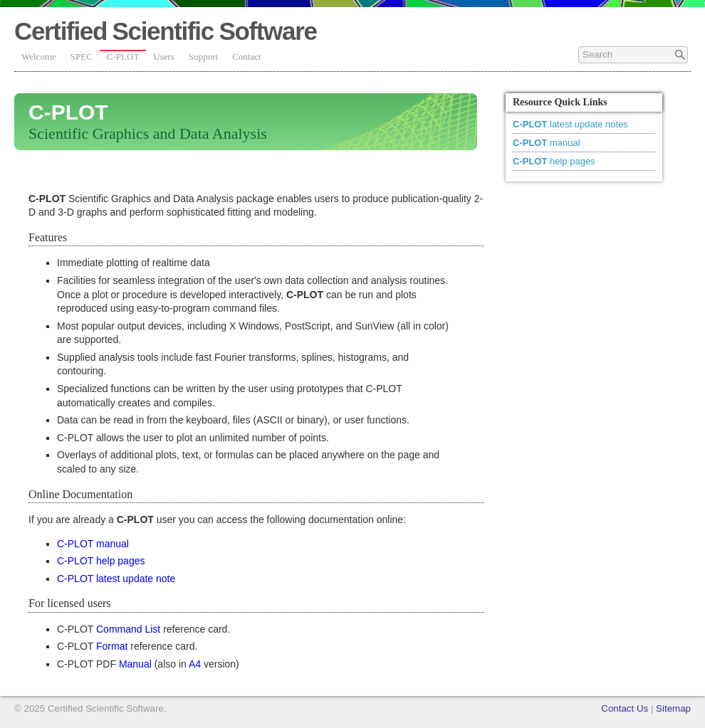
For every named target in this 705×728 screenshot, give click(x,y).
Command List (128, 629)
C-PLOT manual (93, 544)
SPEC (82, 57)
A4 (195, 664)
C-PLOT (123, 57)
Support (203, 57)
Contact (246, 57)
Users (164, 57)
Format (112, 646)
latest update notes (570, 124)
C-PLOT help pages (101, 561)
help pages (554, 161)
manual (547, 143)
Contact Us (625, 708)
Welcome (39, 57)
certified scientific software (166, 31)
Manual (135, 664)
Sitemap (673, 708)
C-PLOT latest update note (116, 579)
